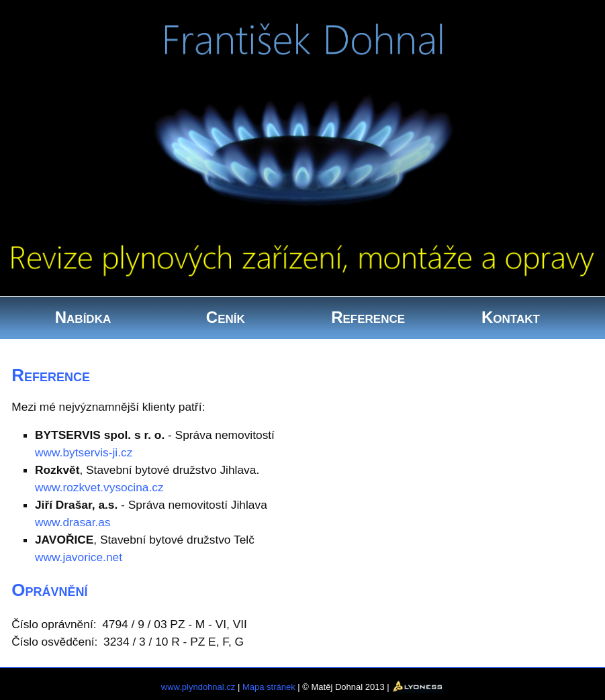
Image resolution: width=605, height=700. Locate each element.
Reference (368, 317)
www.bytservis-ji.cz (84, 452)
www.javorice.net (79, 557)
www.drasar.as (73, 522)
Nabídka (83, 317)
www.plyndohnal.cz (198, 686)
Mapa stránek (269, 686)
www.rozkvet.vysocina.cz (99, 487)
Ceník (226, 317)
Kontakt (511, 317)
